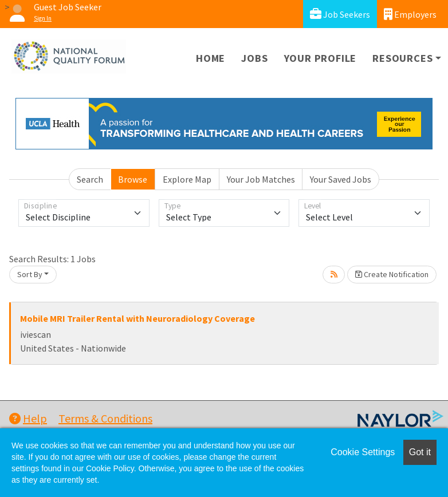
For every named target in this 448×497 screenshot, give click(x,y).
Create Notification (392, 274)
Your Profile (321, 58)
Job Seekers (340, 14)
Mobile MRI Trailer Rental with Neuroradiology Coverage (137, 318)
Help (28, 418)
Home (211, 58)
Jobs (254, 58)
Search (90, 179)
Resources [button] (402, 58)
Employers (410, 14)
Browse (133, 179)
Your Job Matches (261, 179)
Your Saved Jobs (341, 179)
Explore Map (187, 179)
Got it (420, 452)
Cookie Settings (363, 452)
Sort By (30, 274)
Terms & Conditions (105, 418)
